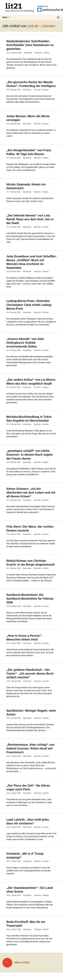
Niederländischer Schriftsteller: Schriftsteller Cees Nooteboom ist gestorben (30, 45)
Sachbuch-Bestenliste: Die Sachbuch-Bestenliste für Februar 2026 (30, 601)
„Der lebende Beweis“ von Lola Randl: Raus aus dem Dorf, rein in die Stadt (30, 219)
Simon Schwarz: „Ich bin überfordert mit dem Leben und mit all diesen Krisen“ (31, 495)
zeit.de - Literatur (41, 26)
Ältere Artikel (16, 962)
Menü (5, 17)
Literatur (29, 53)
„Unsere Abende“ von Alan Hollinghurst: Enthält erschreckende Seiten (25, 343)
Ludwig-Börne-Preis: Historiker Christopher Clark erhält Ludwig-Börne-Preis (29, 305)
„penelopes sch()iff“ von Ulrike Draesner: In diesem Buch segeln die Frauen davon (30, 457)
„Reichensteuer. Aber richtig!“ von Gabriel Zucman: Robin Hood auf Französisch (30, 751)
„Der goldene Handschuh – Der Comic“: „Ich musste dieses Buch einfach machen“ (30, 676)
